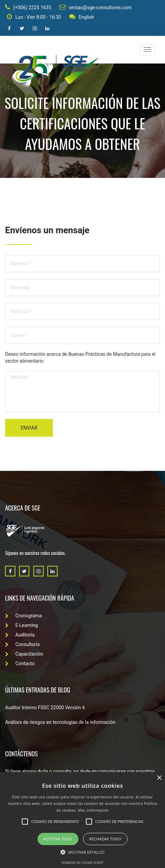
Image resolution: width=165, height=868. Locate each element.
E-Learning (21, 625)
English (82, 17)
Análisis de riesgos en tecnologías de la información (60, 722)
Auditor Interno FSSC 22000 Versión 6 (45, 708)
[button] (82, 852)
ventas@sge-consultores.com (96, 7)
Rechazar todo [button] (105, 839)
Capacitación (24, 654)
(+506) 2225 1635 (28, 7)
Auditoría (20, 635)
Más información (93, 810)
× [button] (159, 778)
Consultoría (22, 644)
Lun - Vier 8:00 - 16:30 (34, 17)
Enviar (29, 428)
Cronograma (23, 616)
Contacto (20, 663)
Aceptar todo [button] (58, 839)
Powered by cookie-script (83, 863)
